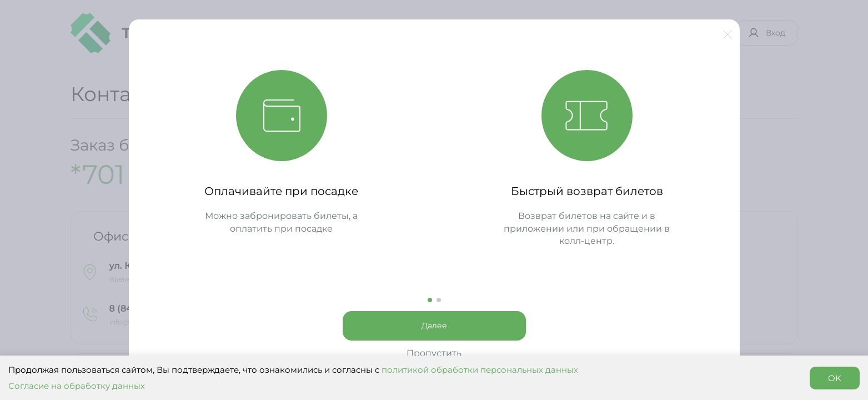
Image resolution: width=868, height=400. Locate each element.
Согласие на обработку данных (77, 386)
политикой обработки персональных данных (480, 370)
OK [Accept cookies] (835, 378)
